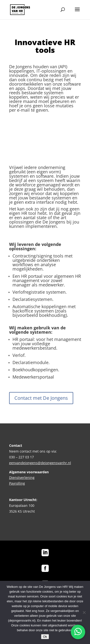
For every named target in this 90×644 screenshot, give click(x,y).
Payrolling (17, 483)
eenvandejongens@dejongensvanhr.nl (40, 463)
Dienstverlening (22, 478)
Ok (45, 637)
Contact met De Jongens (41, 398)
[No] (84, 612)
